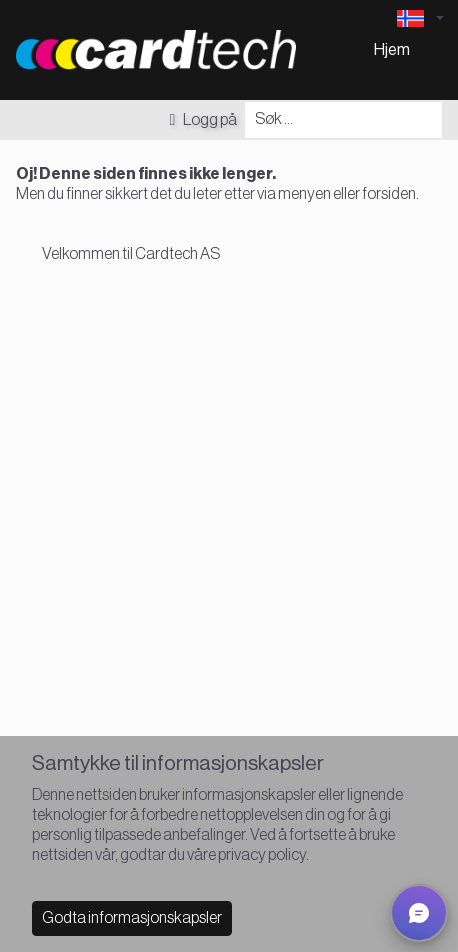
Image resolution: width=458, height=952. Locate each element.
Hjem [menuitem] (392, 50)
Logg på (203, 120)
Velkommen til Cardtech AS (131, 254)
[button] (419, 913)
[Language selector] (420, 18)
